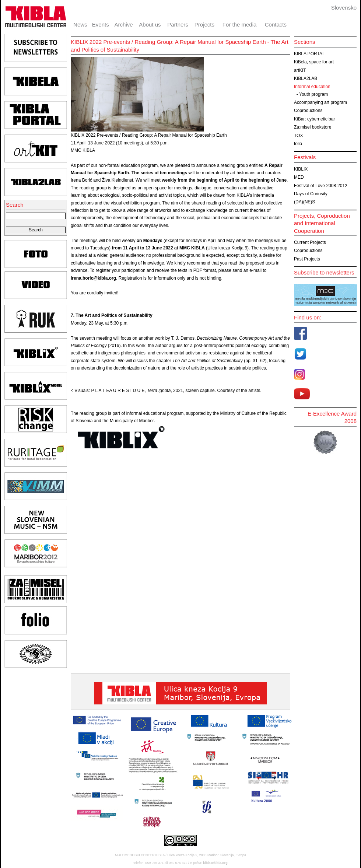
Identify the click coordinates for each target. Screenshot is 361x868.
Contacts (276, 24)
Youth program (313, 94)
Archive (124, 24)
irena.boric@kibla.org (93, 278)
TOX (298, 136)
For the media (240, 24)
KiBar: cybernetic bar (314, 119)
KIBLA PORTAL (309, 54)
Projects (204, 24)
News (80, 24)
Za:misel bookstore (313, 127)
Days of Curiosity (311, 194)
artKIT (300, 70)
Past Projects (307, 259)
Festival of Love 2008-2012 (321, 186)
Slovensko (344, 8)
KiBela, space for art (314, 62)
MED (299, 177)
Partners (178, 24)
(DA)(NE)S (304, 202)
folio (298, 144)
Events (101, 24)
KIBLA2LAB (306, 78)
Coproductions (308, 111)
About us (150, 24)
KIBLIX (301, 169)
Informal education (312, 87)
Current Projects (310, 242)
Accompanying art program (320, 102)
